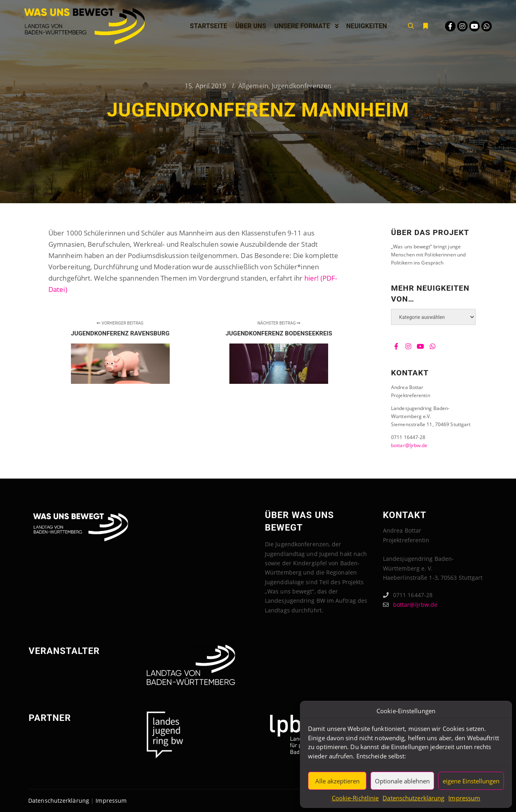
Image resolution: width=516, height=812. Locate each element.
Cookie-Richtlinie (355, 798)
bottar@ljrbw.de (409, 445)
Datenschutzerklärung (413, 798)
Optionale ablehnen (402, 781)
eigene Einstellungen (471, 781)
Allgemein (253, 86)
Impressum (464, 798)
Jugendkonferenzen (302, 86)
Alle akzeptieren (337, 781)
